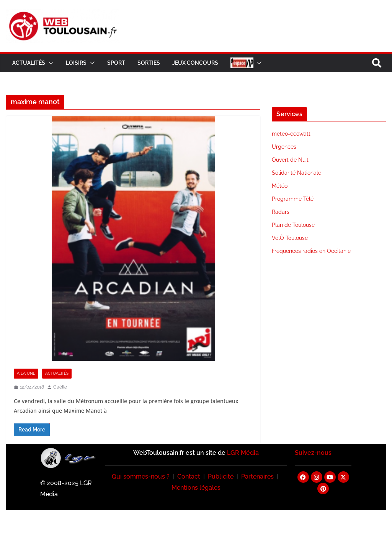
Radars (281, 212)
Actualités (29, 63)
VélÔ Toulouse (290, 238)
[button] (49, 63)
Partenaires (257, 476)
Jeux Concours (195, 63)
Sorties (149, 63)
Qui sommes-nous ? (141, 476)
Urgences (284, 147)
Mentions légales (196, 488)
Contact (189, 476)
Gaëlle (60, 387)
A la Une (26, 373)
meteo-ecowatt (291, 134)
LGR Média (243, 453)
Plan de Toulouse (293, 225)
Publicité (221, 476)
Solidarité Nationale (296, 173)
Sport (116, 63)
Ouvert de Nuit (290, 160)
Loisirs (76, 63)
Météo (280, 186)
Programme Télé (293, 199)
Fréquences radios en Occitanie (311, 251)
